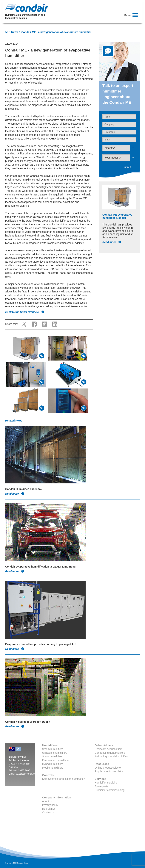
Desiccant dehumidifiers (109, 749)
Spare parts (101, 786)
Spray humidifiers (52, 756)
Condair (27, 8)
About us (47, 801)
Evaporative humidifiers (56, 760)
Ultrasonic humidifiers (55, 753)
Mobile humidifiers (53, 768)
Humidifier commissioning (110, 790)
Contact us (48, 812)
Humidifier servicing (106, 783)
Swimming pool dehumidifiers (112, 756)
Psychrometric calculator (109, 771)
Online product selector (108, 768)
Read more (112, 242)
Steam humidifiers (53, 749)
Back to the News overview (25, 312)
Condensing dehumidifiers (110, 753)
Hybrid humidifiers (53, 764)
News (15, 32)
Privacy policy (50, 805)
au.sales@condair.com (27, 774)
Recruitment (49, 809)
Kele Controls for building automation (64, 779)
